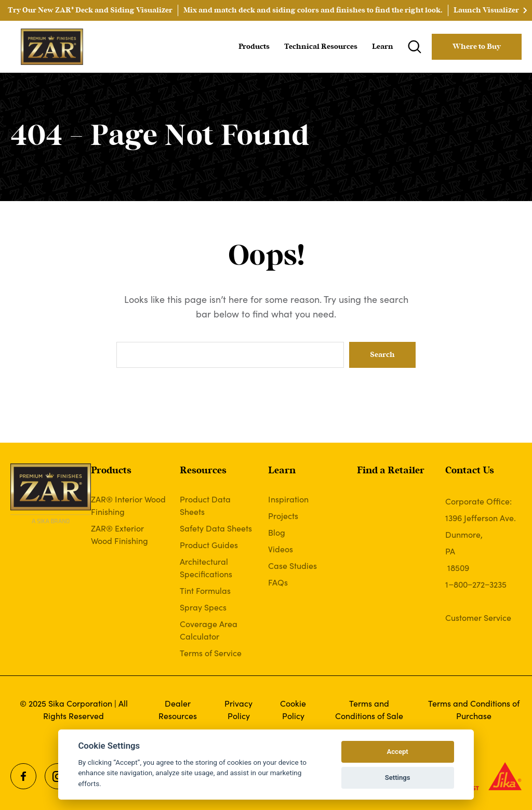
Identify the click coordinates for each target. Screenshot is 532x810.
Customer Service (478, 617)
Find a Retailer (391, 471)
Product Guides (209, 545)
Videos (281, 549)
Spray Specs (203, 607)
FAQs (278, 582)
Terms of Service (211, 653)
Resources (203, 471)
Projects (283, 515)
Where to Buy (477, 47)
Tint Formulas (205, 590)
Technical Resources (321, 47)
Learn (383, 47)
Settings (398, 778)
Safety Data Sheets (216, 528)
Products (254, 47)
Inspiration (288, 499)
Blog (277, 532)
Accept (397, 752)
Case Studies (292, 565)
